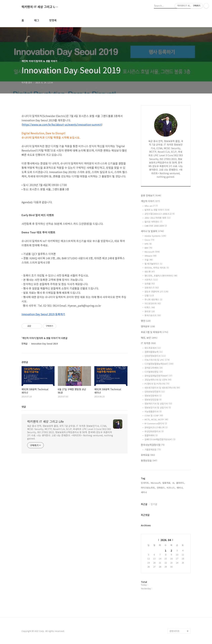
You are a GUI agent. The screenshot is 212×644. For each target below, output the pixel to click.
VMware (151, 256)
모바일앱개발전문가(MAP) (158, 376)
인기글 (154, 504)
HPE (148, 244)
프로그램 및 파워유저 (155, 332)
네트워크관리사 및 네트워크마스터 (162, 388)
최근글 (144, 504)
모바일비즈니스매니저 (156, 427)
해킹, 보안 (149, 338)
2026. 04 (166, 540)
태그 (37, 20)
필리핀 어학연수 (153, 222)
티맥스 (150, 307)
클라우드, (181, 483)
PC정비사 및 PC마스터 (157, 384)
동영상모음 (149, 460)
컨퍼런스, (161, 488)
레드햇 (150, 272)
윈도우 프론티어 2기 (156, 291)
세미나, (144, 492)
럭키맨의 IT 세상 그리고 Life (40, 7)
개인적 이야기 (150, 201)
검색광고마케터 (154, 368)
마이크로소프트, (148, 488)
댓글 (24, 407)
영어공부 (148, 326)
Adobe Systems (155, 236)
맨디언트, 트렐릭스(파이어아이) (161, 276)
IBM (148, 248)
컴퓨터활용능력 (154, 352)
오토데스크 (152, 288)
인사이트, (145, 483)
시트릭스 (151, 280)
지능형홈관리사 (153, 412)
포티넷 (150, 311)
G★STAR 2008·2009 (156, 226)
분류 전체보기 (151, 195)
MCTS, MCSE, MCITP (156, 419)
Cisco (149, 240)
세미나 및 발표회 (152, 231)
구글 (149, 260)
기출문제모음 (153, 449)
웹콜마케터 (151, 435)
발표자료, (167, 483)
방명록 (53, 20)
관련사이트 (175, 631)
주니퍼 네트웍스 (153, 299)
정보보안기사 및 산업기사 (158, 408)
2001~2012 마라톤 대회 (158, 218)
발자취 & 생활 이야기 (157, 210)
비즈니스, (171, 488)
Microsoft (152, 252)
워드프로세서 (153, 348)
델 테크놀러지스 (153, 264)
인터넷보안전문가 (155, 392)
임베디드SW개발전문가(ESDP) (160, 439)
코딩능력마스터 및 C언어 (158, 380)
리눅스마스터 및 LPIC (157, 360)
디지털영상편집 (154, 372)
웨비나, (180, 488)
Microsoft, (156, 483)
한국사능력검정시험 (153, 445)
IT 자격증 (148, 343)
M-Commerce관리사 (156, 423)
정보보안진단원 (153, 400)
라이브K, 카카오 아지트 (157, 268)
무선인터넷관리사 (154, 431)
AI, (174, 483)
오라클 (150, 284)
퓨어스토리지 (153, 315)
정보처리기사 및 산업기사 (158, 404)
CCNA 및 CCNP (154, 415)
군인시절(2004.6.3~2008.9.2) (160, 214)
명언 (146, 321)
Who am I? (151, 206)
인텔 (149, 295)
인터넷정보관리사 (155, 356)
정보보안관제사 (153, 396)
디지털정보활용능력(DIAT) (159, 364)
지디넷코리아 (153, 303)
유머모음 (148, 455)
